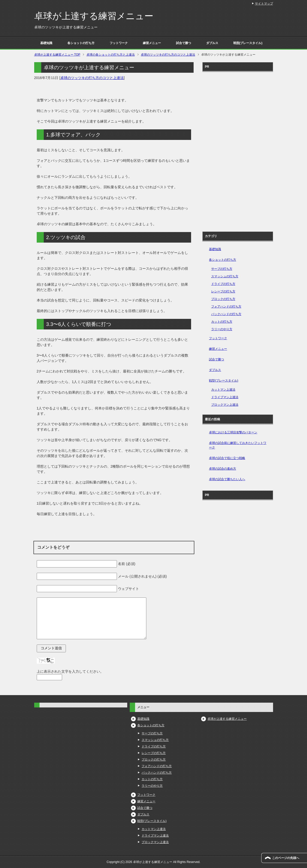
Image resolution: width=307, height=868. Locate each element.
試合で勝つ (184, 43)
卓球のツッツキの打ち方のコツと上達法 (92, 78)
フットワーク (119, 43)
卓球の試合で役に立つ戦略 (227, 458)
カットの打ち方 (222, 322)
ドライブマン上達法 (225, 397)
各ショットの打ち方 (81, 43)
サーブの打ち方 (222, 269)
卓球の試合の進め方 (223, 469)
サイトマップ (264, 4)
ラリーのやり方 (222, 329)
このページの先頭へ (286, 858)
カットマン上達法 (223, 390)
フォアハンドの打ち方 (226, 307)
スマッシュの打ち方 (225, 276)
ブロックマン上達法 (225, 405)
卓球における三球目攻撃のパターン (233, 432)
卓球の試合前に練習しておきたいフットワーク (238, 445)
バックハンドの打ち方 (226, 314)
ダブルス (212, 43)
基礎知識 (46, 43)
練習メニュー (152, 43)
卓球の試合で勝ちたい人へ (227, 479)
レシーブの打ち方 (223, 291)
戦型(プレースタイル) (248, 43)
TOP (57, 55)
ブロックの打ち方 (223, 299)
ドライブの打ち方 (223, 284)
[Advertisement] (238, 150)
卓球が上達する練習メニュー (94, 16)
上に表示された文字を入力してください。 (70, 671)
